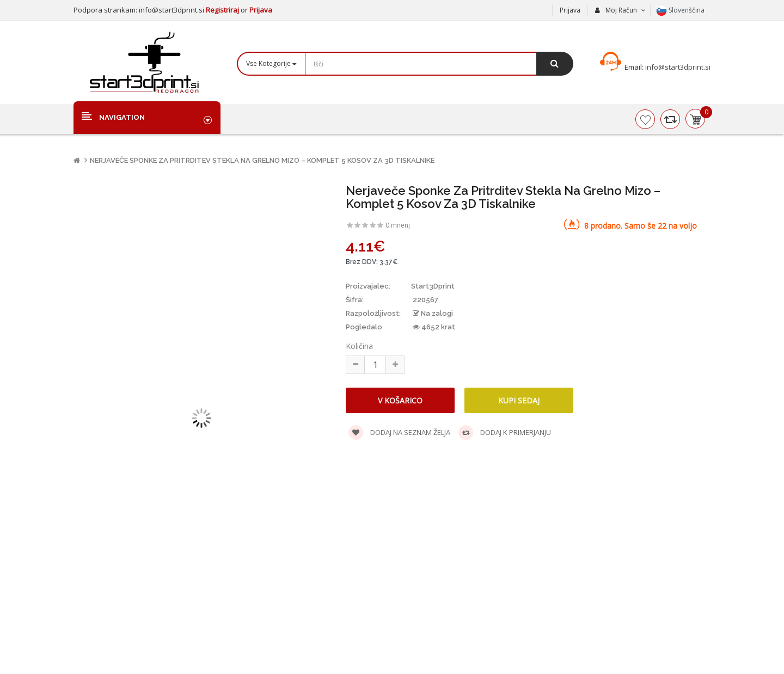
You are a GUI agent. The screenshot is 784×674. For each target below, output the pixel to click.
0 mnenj (398, 225)
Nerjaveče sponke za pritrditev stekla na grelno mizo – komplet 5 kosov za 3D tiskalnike (262, 160)
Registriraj (223, 10)
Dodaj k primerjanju (505, 433)
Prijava (261, 10)
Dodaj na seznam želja (399, 433)
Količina (359, 346)
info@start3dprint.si (677, 67)
